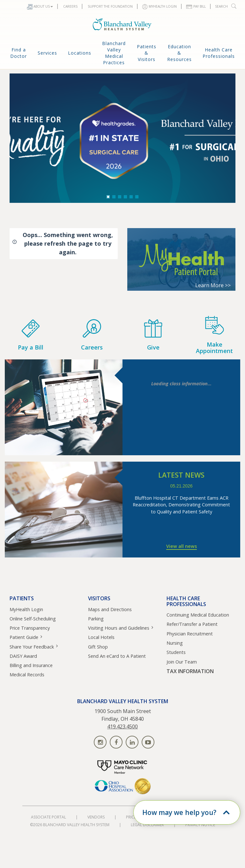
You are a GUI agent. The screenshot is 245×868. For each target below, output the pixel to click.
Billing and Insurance (31, 665)
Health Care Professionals (219, 53)
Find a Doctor (19, 53)
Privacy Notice (200, 825)
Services (47, 53)
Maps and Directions (110, 609)
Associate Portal (48, 817)
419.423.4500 (122, 726)
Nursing (175, 643)
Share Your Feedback (32, 647)
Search (226, 6)
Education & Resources (179, 53)
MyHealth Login (26, 609)
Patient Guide (24, 637)
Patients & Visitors (147, 53)
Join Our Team (182, 662)
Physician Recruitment (190, 634)
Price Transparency (30, 628)
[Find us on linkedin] (132, 742)
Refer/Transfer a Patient (192, 624)
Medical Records (27, 675)
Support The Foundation (110, 6)
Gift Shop (98, 647)
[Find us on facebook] (116, 742)
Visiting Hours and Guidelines (119, 628)
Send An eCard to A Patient (117, 656)
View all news (182, 546)
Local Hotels (101, 637)
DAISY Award (23, 656)
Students (176, 652)
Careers (70, 6)
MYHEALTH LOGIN (159, 7)
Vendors (96, 817)
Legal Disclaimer (147, 825)
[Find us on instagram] (100, 742)
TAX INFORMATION (190, 671)
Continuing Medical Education (198, 615)
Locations (80, 53)
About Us (40, 7)
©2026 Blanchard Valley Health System (70, 825)
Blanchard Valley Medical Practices (114, 53)
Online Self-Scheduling (33, 619)
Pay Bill (196, 7)
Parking (96, 619)
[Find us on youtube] (148, 742)
